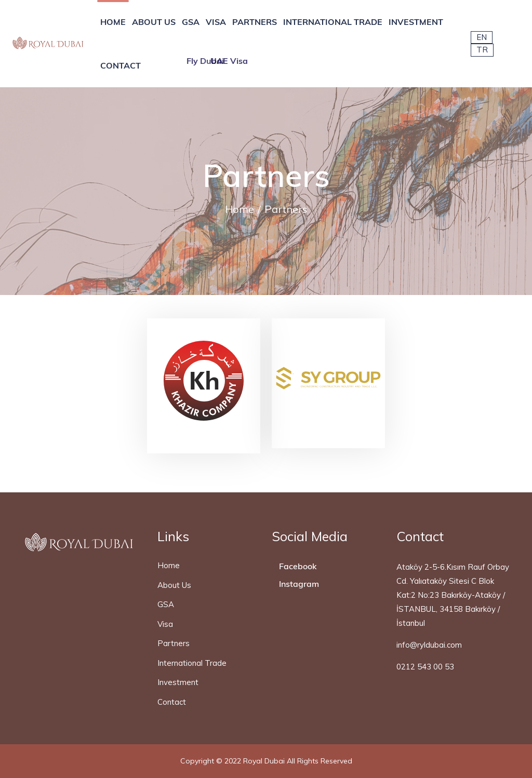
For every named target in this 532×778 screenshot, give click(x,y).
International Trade (192, 663)
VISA (216, 22)
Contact (172, 702)
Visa (165, 624)
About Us (174, 585)
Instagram (298, 584)
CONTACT (121, 65)
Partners (174, 643)
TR (482, 50)
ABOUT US (154, 22)
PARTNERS (255, 22)
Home (240, 209)
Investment (178, 682)
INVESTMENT (416, 22)
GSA (191, 22)
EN (482, 37)
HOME (113, 22)
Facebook (297, 566)
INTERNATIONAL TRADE (333, 22)
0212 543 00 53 (425, 667)
